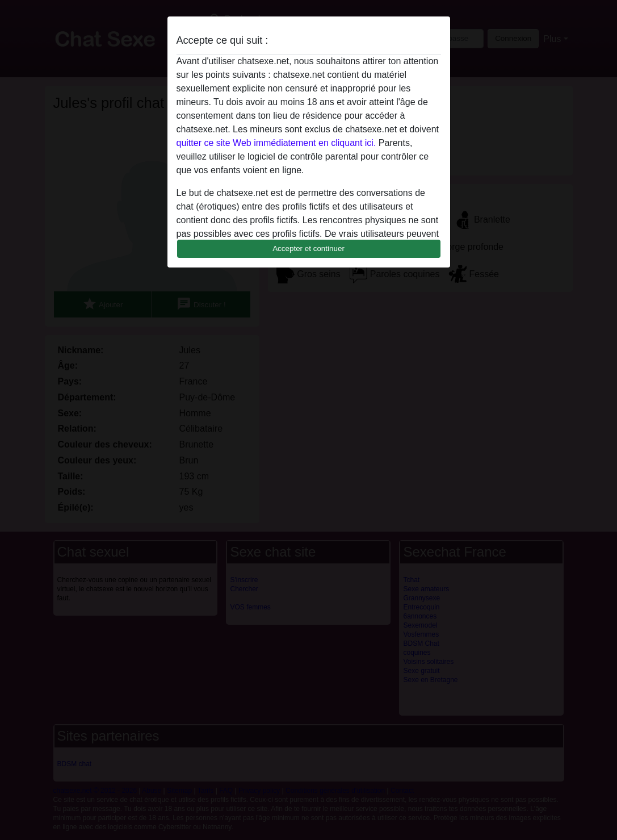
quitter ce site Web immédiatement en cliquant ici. (276, 143)
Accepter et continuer (308, 248)
